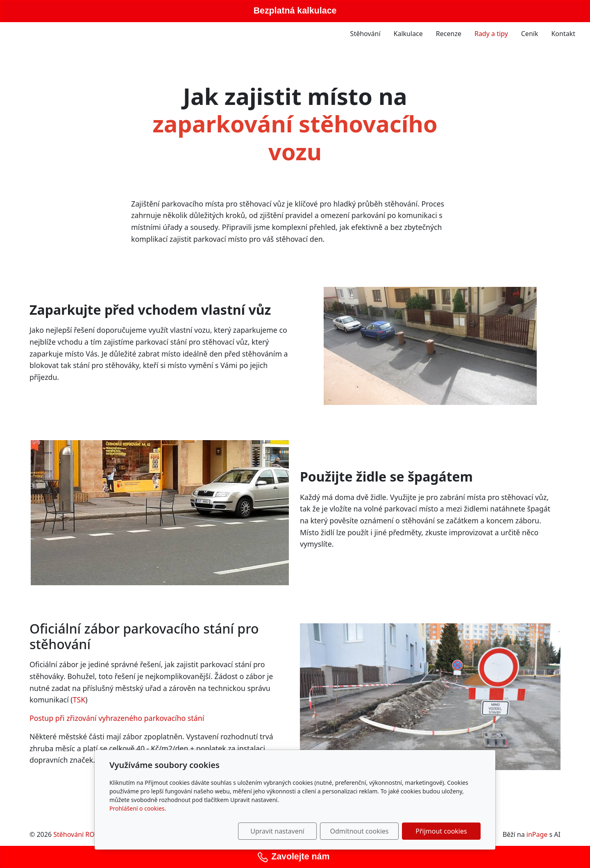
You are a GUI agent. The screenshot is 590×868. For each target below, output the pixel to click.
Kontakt (563, 34)
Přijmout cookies (441, 831)
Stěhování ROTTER (81, 834)
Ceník (530, 34)
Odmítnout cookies (360, 831)
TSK (79, 700)
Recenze (449, 34)
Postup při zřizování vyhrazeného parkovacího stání (117, 718)
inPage (537, 834)
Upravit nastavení (277, 831)
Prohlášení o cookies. (138, 808)
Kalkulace (408, 34)
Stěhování (365, 34)
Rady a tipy (491, 34)
